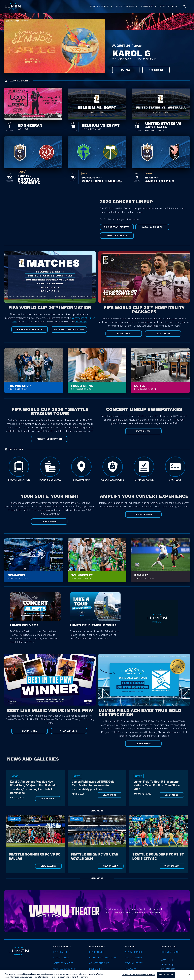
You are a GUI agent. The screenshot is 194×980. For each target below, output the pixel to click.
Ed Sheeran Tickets (117, 227)
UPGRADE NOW (143, 514)
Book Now (124, 334)
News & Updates (133, 952)
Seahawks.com (168, 969)
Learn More (163, 334)
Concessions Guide (99, 963)
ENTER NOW (143, 431)
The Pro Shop (167, 964)
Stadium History (134, 963)
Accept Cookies (166, 975)
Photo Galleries (134, 958)
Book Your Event (170, 952)
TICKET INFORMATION (30, 329)
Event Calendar (62, 952)
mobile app (81, 322)
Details (126, 70)
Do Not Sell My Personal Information (138, 975)
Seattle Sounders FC (64, 969)
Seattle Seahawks (63, 963)
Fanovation (131, 969)
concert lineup (61, 958)
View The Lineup (117, 236)
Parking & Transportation (103, 958)
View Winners (69, 731)
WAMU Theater (168, 960)
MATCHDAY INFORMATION (69, 329)
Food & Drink (96, 969)
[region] (97, 975)
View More (97, 811)
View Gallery (49, 866)
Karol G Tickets (152, 227)
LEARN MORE (49, 522)
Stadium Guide (96, 952)
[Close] (189, 975)
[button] (101, 6)
